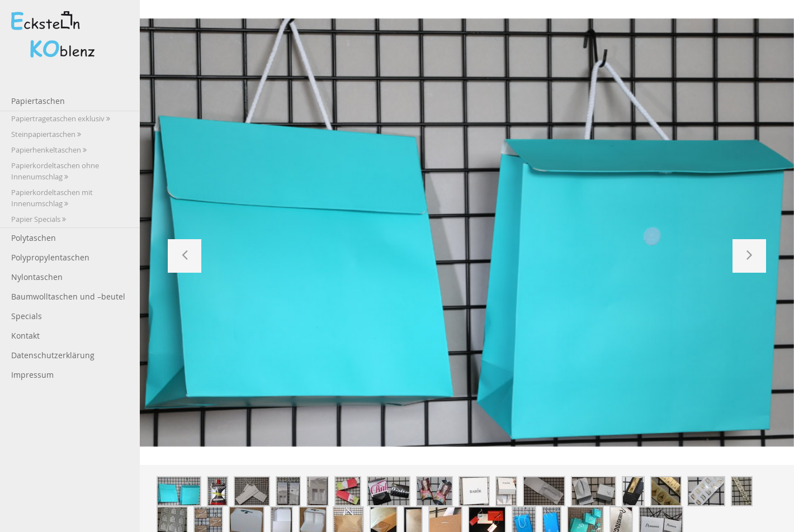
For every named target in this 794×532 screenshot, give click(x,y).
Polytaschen (34, 238)
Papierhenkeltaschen (49, 150)
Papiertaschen (38, 101)
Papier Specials (39, 219)
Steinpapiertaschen (46, 134)
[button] (185, 256)
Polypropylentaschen (50, 257)
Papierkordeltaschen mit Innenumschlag (52, 198)
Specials (27, 316)
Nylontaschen (37, 277)
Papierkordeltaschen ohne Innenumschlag (55, 171)
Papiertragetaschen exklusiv (61, 119)
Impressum (32, 375)
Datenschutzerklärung (53, 355)
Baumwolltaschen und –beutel (68, 296)
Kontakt (25, 336)
